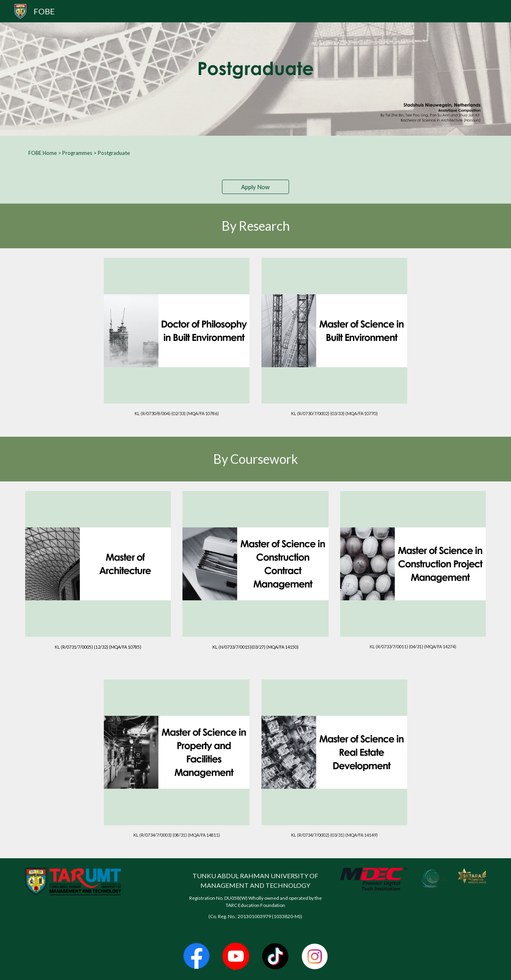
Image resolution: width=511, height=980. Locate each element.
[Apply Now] (255, 187)
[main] (255, 153)
